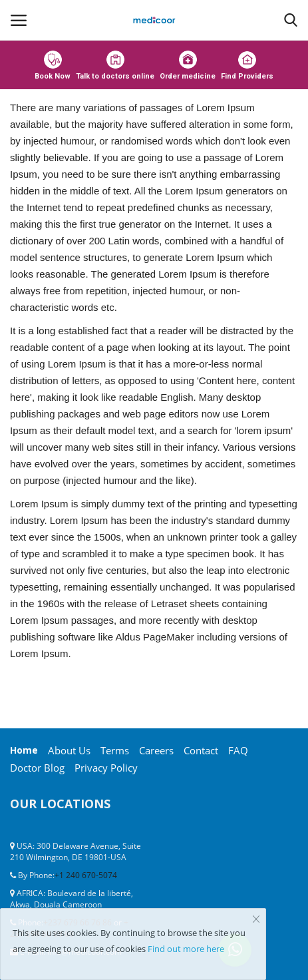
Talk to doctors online (115, 66)
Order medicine (188, 66)
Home (24, 750)
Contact (201, 750)
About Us (69, 750)
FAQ (238, 750)
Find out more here (186, 949)
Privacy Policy (106, 768)
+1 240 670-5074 (86, 875)
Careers (156, 750)
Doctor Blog (37, 768)
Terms (115, 750)
